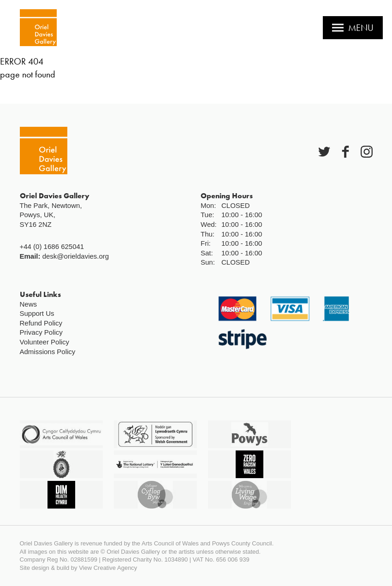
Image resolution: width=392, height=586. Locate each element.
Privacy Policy (41, 332)
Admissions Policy (48, 352)
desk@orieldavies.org (76, 256)
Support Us (37, 313)
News (29, 304)
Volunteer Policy (45, 342)
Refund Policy (41, 323)
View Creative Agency (108, 568)
